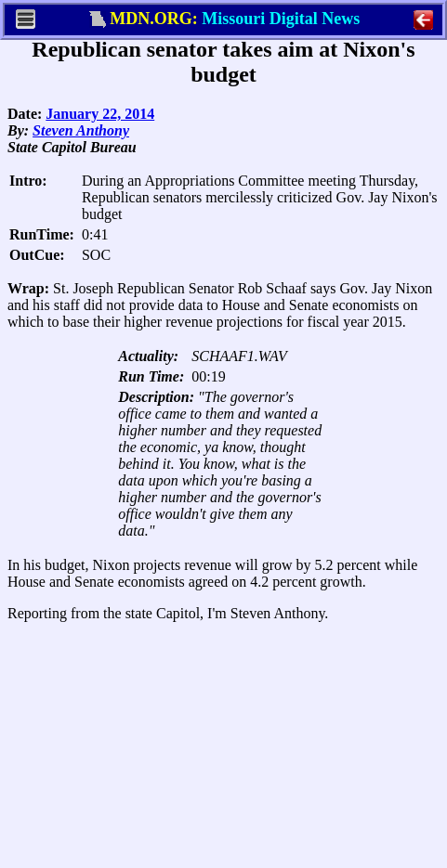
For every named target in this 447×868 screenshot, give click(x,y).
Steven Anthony (81, 130)
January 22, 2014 (100, 114)
